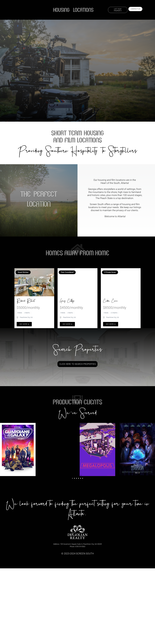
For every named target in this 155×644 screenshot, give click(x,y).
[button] (72, 478)
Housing (61, 10)
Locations (83, 10)
